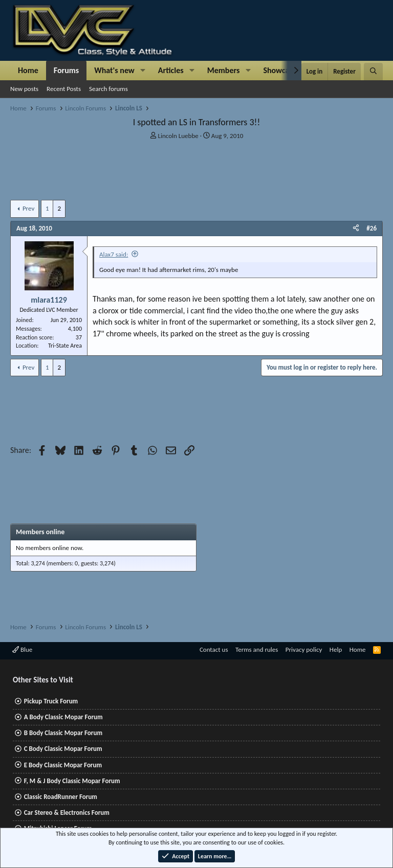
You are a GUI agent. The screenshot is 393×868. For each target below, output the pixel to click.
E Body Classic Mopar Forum (63, 765)
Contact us (214, 649)
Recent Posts (64, 89)
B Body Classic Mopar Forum (63, 733)
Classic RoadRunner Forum (61, 797)
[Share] (356, 229)
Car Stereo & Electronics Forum (67, 813)
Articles (171, 70)
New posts (24, 89)
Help (336, 649)
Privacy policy (304, 649)
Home (28, 70)
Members (224, 70)
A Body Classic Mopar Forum (63, 717)
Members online (40, 532)
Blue (22, 649)
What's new (114, 70)
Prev (28, 208)
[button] (143, 71)
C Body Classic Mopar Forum (63, 749)
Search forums (108, 89)
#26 (372, 228)
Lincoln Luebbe (178, 136)
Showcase (280, 70)
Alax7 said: (114, 254)
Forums (66, 70)
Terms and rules (257, 649)
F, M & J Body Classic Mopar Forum (72, 781)
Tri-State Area (65, 346)
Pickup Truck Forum (51, 701)
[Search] (373, 72)
